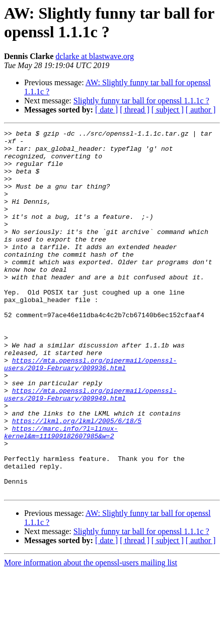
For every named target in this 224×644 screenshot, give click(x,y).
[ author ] (201, 110)
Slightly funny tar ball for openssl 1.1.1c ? (141, 101)
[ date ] (106, 110)
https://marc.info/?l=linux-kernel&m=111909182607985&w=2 (61, 493)
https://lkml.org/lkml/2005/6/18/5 (77, 480)
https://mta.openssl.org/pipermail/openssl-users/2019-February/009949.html (90, 448)
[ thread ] (135, 110)
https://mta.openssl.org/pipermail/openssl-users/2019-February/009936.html (90, 412)
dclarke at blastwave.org (95, 56)
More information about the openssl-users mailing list (91, 635)
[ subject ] (168, 110)
